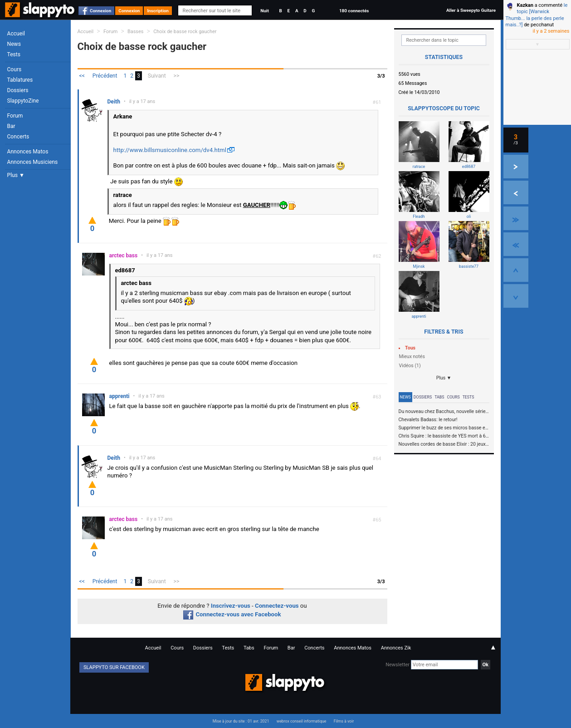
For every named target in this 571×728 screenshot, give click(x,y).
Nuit (264, 11)
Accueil (16, 34)
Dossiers (18, 90)
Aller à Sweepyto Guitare (471, 10)
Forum (15, 116)
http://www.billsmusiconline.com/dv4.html (170, 150)
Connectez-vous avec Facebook (232, 614)
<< (82, 76)
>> (177, 76)
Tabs (439, 397)
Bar (11, 126)
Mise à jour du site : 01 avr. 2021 (241, 721)
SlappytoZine (23, 101)
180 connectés (354, 11)
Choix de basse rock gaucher (185, 32)
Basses (135, 32)
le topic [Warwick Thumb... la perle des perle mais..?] (537, 15)
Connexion (100, 11)
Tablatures (20, 80)
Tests (14, 54)
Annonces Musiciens (33, 162)
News (14, 44)
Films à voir (344, 721)
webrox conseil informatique (302, 721)
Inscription (158, 11)
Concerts (18, 137)
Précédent (105, 76)
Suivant (157, 76)
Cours (15, 69)
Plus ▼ (16, 175)
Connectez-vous (277, 606)
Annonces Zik (396, 648)
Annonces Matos (28, 152)
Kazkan (525, 5)
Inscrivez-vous (231, 606)
